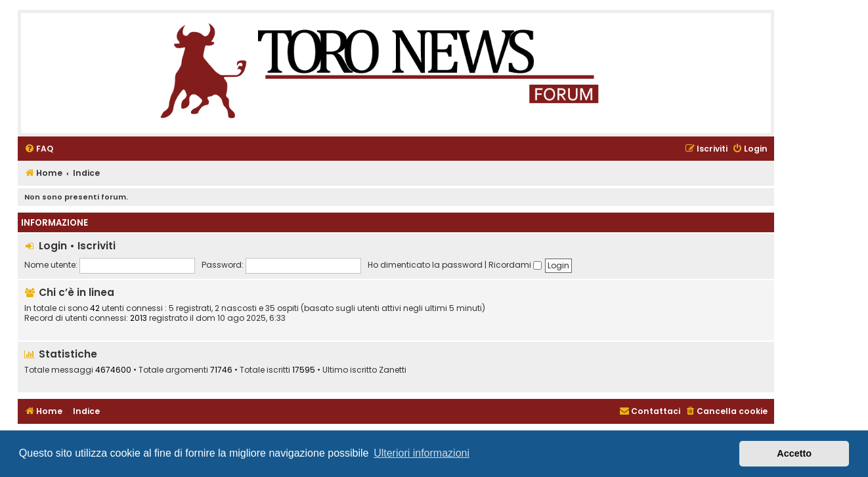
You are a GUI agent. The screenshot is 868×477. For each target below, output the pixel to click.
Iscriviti (97, 246)
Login (53, 246)
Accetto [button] (794, 453)
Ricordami (515, 265)
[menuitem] (39, 149)
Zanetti (393, 370)
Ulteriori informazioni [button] (422, 453)
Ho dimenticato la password (425, 265)
